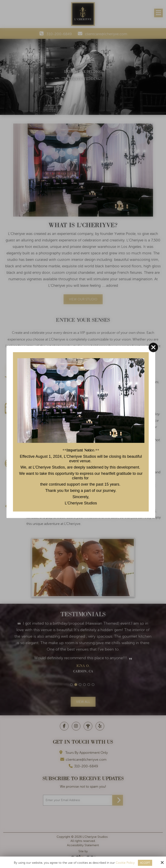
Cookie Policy (125, 863)
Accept (145, 863)
